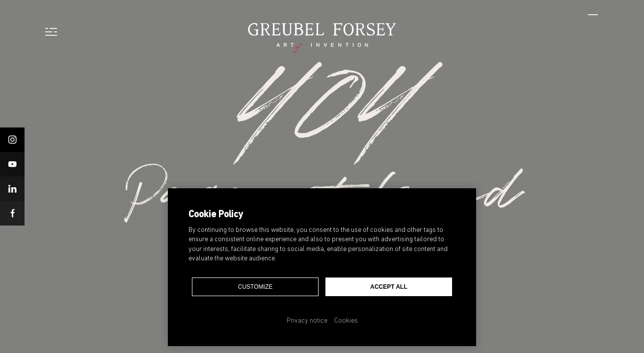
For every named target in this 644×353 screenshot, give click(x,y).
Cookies (346, 321)
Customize (255, 287)
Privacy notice (307, 321)
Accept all (389, 287)
